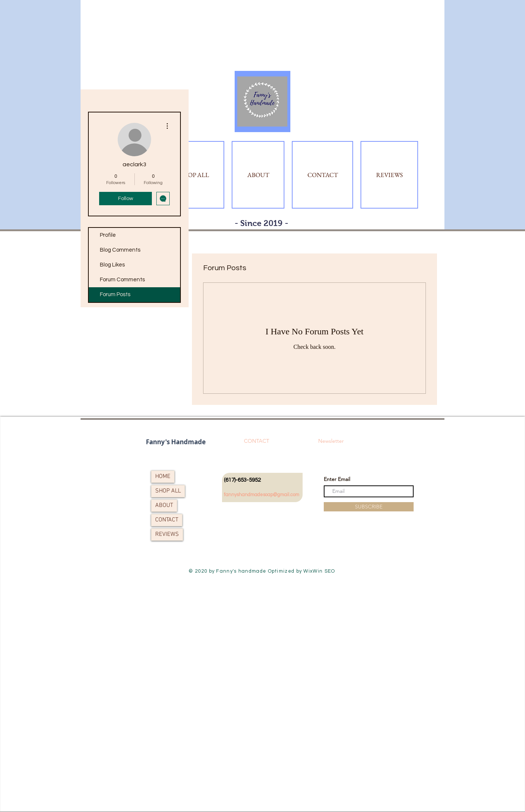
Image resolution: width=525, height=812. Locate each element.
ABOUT (164, 505)
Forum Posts (115, 294)
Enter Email (337, 479)
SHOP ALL (168, 491)
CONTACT (167, 520)
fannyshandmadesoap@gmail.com (262, 495)
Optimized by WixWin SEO (302, 571)
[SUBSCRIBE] (369, 507)
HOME (163, 477)
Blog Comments (120, 250)
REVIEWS (167, 534)
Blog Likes (112, 265)
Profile (108, 235)
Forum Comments (122, 280)
